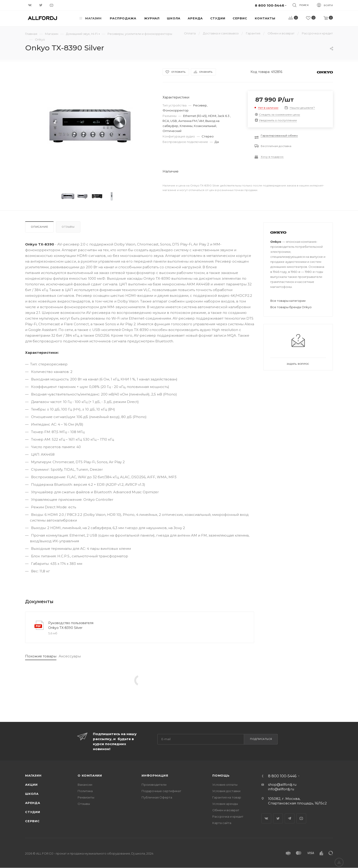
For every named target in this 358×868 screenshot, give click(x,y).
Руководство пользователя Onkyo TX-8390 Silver (71, 625)
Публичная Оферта (157, 797)
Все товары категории (288, 301)
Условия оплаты (225, 785)
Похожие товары (41, 656)
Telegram (290, 818)
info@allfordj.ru (281, 789)
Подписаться (261, 739)
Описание (39, 227)
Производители (154, 785)
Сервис (32, 821)
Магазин (33, 775)
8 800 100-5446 (282, 776)
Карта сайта (222, 823)
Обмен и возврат (226, 810)
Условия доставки (226, 791)
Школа (32, 794)
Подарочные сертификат (161, 791)
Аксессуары (70, 656)
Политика (85, 791)
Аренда (33, 803)
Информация (155, 775)
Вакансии (85, 785)
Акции (31, 785)
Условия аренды (225, 804)
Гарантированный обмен (279, 136)
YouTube (301, 818)
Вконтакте (266, 818)
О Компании (90, 775)
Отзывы (68, 227)
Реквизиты (86, 797)
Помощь (221, 775)
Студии (33, 812)
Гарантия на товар (227, 797)
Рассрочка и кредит (228, 816)
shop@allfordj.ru (282, 784)
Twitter (278, 818)
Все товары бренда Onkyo (291, 307)
